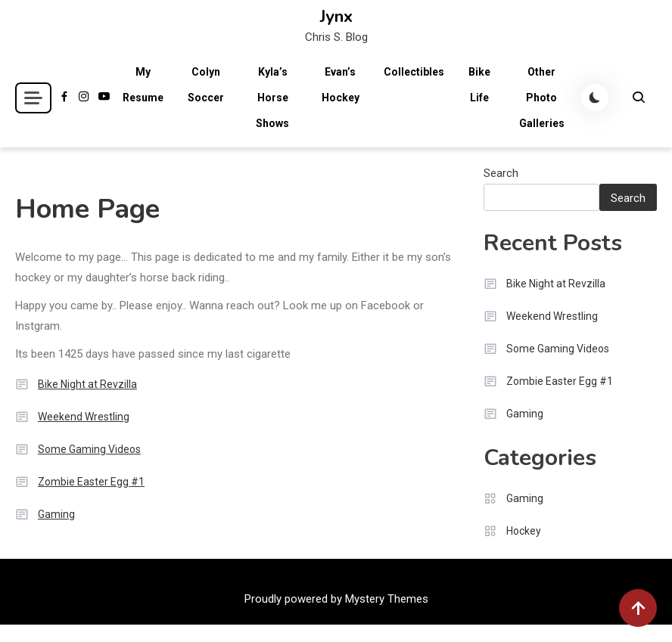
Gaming (56, 514)
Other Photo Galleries (542, 98)
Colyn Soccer (206, 85)
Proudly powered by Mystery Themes (336, 599)
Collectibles (414, 72)
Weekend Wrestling (84, 417)
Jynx (336, 17)
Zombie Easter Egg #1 (91, 482)
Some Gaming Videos (89, 449)
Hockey (524, 531)
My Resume (143, 85)
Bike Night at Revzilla (87, 384)
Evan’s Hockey (341, 85)
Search (501, 173)
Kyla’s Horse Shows (272, 98)
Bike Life (479, 85)
